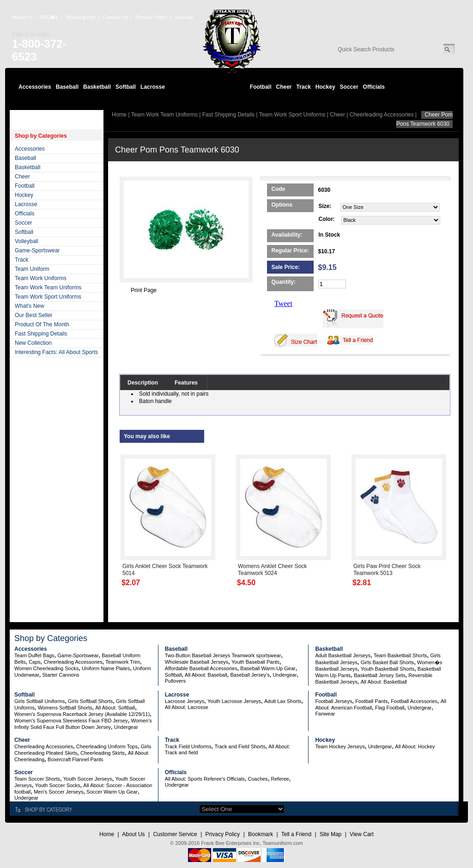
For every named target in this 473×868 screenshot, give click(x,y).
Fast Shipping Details (41, 334)
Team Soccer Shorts (37, 779)
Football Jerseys (334, 701)
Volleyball (27, 241)
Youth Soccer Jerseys (88, 779)
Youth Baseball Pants (255, 662)
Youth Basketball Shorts (388, 669)
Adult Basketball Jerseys (343, 655)
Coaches (258, 779)
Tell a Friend (296, 834)
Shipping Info (80, 17)
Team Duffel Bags (34, 655)
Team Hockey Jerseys (340, 746)
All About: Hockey (415, 746)
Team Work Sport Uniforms (48, 297)
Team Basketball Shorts (400, 655)
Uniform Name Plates (106, 668)
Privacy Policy (151, 17)
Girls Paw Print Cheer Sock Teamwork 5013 (387, 570)
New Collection (33, 343)
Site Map (330, 834)
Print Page (144, 290)
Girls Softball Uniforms (39, 701)
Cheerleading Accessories (382, 115)
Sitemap (184, 17)
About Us (22, 17)
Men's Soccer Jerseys (58, 792)
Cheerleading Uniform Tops (107, 746)
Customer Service (175, 834)
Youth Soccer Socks (58, 785)
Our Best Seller (33, 315)
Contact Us (115, 17)
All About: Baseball (206, 675)
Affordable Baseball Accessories (201, 668)
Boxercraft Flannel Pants (75, 759)
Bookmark (261, 834)
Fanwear (325, 714)
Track (304, 87)
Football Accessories (414, 701)
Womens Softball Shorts (65, 708)
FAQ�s (49, 17)
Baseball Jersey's (250, 675)
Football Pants (371, 701)
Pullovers (175, 681)
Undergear (285, 675)
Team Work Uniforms (41, 278)
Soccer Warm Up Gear (112, 792)
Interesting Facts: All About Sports (56, 352)
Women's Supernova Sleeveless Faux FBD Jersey (71, 721)
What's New (30, 306)
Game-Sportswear (37, 251)
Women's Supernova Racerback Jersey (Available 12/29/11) (82, 714)
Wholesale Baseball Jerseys (197, 662)
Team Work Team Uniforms (48, 287)
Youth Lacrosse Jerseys (234, 701)
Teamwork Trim (123, 662)
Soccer (349, 87)
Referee (280, 779)
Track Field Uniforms (188, 746)
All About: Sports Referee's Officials (205, 779)
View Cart (362, 834)
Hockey (325, 87)
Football (261, 87)
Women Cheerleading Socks (46, 668)
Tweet (283, 303)
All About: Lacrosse (187, 707)
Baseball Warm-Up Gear (268, 668)
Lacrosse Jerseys (185, 701)
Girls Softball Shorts (90, 701)
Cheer (284, 87)
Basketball (97, 87)
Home (119, 115)
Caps (35, 662)
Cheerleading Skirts (103, 753)
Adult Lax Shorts (283, 701)
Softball (126, 87)
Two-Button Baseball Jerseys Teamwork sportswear (223, 655)
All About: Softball (115, 708)
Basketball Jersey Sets (379, 675)
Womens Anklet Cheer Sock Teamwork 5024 (272, 570)
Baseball (67, 87)
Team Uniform (32, 269)
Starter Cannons (61, 675)
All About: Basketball (384, 682)
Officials (374, 87)
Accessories (35, 87)
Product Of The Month (42, 324)
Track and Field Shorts (240, 746)
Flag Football (390, 708)
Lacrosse (153, 87)
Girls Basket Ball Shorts (388, 662)
